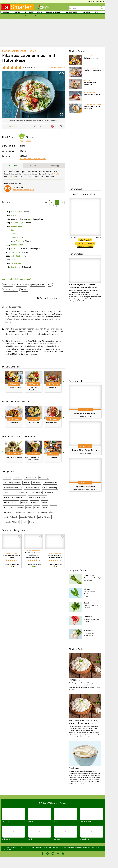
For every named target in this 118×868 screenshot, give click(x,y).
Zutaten (6, 202)
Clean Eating (44, 478)
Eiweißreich (14, 422)
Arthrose (24, 502)
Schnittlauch (16, 267)
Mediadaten (95, 847)
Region (29, 507)
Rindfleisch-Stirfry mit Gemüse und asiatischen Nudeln (33, 555)
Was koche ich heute (14, 457)
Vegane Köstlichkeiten (85, 487)
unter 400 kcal (37, 493)
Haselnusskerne (17, 212)
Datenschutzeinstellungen (62, 847)
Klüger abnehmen (54, 12)
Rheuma (44, 502)
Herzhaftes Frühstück (11, 522)
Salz (12, 230)
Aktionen (87, 12)
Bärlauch (87, 589)
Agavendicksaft (17, 226)
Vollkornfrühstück (44, 517)
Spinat (86, 603)
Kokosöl (14, 215)
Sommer (53, 507)
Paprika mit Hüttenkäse (92, 70)
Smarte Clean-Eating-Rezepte (85, 450)
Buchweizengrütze (18, 223)
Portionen (57, 206)
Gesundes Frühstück (28, 517)
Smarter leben (72, 12)
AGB (33, 847)
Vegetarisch (49, 493)
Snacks (32, 522)
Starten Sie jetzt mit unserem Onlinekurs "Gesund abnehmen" (85, 273)
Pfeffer (14, 234)
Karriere (14, 847)
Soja (30, 219)
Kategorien (8, 849)
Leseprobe (73, 237)
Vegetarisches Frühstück (37, 497)
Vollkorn (26, 483)
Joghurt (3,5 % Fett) (19, 256)
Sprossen (15, 249)
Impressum (39, 847)
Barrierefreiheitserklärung (81, 847)
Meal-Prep (53, 457)
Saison (45, 507)
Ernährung (18, 478)
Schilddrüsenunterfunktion (13, 507)
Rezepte (17, 12)
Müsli (24, 522)
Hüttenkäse (16, 252)
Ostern (6, 12)
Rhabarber (88, 617)
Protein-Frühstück (53, 422)
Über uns (7, 847)
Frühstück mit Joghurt (45, 512)
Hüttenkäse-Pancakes (92, 94)
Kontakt (28, 847)
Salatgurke (20, 241)
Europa (37, 507)
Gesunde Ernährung (33, 12)
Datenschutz (48, 847)
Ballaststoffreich (30, 478)
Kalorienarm (24, 493)
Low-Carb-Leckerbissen (85, 413)
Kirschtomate (21, 285)
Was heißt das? (26, 141)
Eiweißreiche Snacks (32, 488)
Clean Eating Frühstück (12, 483)
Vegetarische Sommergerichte (14, 512)
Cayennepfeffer (17, 237)
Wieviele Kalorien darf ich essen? (33, 159)
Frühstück (7, 478)
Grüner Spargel (90, 575)
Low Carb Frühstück (14, 388)
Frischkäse (74, 768)
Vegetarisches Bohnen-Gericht (14, 497)
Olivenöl (14, 260)
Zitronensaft (16, 263)
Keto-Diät (53, 388)
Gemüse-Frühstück (10, 517)
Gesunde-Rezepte (10, 493)
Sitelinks (21, 847)
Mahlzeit (31, 512)
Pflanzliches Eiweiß (33, 422)
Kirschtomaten (17, 245)
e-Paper (99, 237)
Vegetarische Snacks (11, 502)
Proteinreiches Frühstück (13, 488)
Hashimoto (34, 502)
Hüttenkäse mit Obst (91, 58)
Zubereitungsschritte (12, 307)
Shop (97, 12)
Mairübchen (88, 631)
